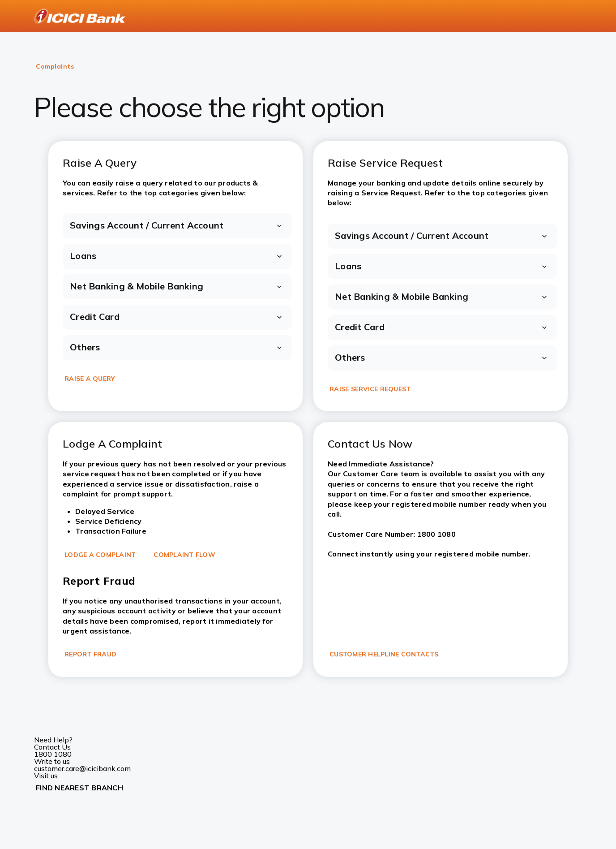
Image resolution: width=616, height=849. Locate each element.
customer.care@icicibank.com (82, 768)
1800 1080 (53, 754)
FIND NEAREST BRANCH (79, 788)
